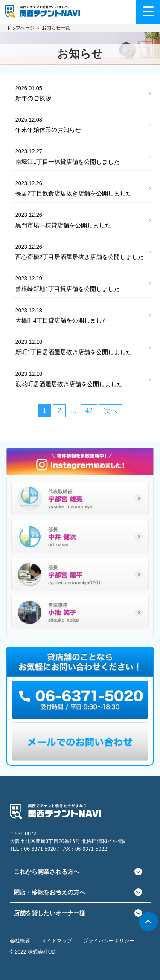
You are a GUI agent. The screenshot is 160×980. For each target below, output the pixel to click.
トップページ (20, 28)
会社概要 (20, 941)
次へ (111, 411)
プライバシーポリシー (109, 941)
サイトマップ (57, 941)
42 (89, 411)
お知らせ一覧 (56, 28)
